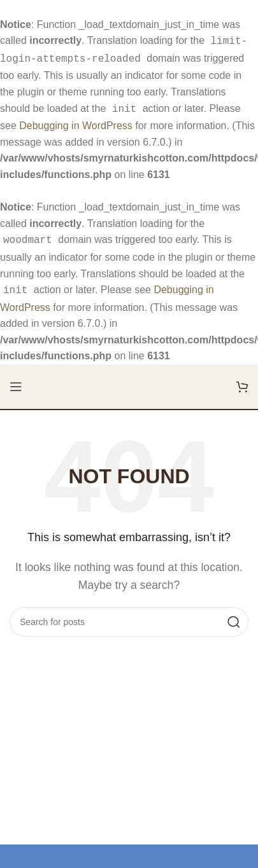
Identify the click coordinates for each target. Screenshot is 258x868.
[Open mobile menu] (16, 380)
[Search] (129, 616)
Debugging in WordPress (76, 122)
